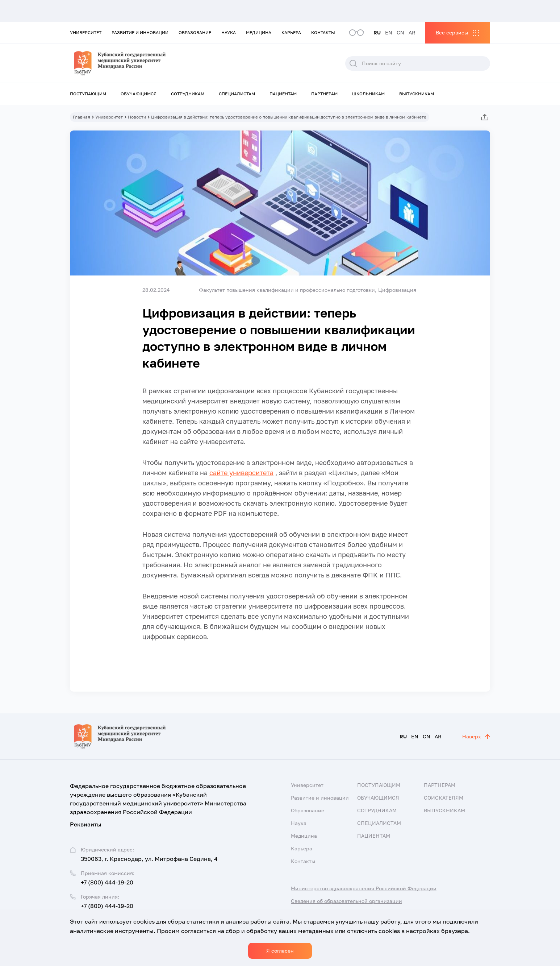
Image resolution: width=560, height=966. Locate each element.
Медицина (259, 32)
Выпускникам (417, 94)
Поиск (353, 63)
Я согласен (280, 951)
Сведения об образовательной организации (346, 901)
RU (377, 32)
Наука (229, 32)
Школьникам (368, 94)
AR (412, 32)
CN (400, 32)
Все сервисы (452, 32)
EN (389, 32)
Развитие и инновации (140, 32)
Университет (86, 32)
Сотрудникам (188, 94)
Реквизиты (86, 824)
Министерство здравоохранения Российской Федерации (364, 888)
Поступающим (88, 94)
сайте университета (241, 473)
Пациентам (283, 94)
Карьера (291, 32)
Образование (195, 32)
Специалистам (237, 94)
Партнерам (324, 94)
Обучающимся (139, 94)
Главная (82, 117)
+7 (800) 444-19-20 (107, 882)
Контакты (323, 32)
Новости (137, 117)
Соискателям (444, 798)
